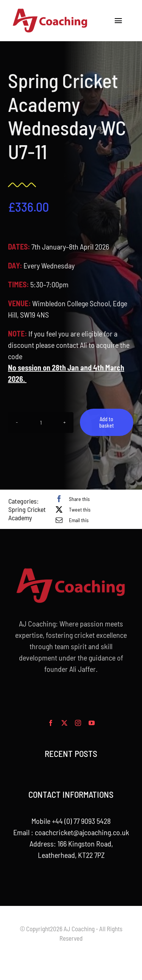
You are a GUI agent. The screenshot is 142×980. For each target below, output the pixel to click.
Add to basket (105, 422)
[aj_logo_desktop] (50, 11)
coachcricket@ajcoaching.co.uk (82, 832)
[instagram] (78, 723)
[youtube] (92, 723)
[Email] (70, 520)
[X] (71, 509)
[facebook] (51, 723)
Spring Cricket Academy (27, 513)
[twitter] (64, 723)
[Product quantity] (40, 423)
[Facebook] (71, 499)
